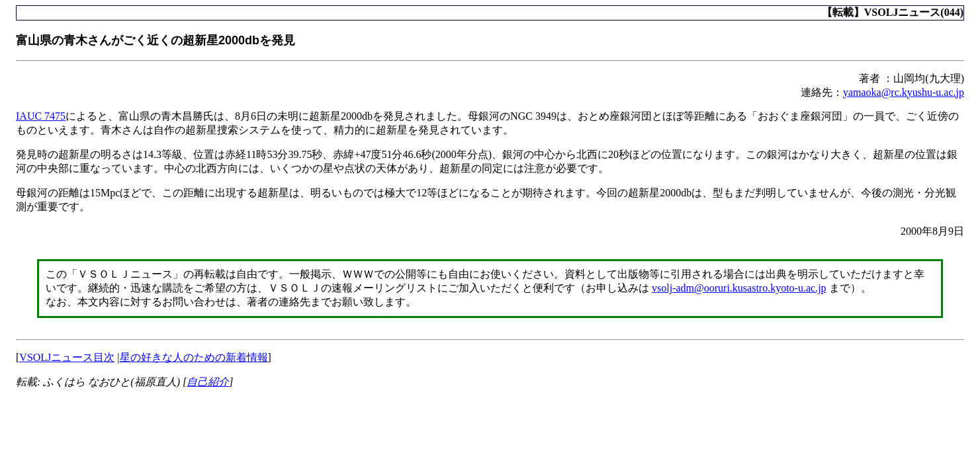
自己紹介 (208, 382)
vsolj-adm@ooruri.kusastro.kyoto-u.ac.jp (739, 288)
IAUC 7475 (41, 116)
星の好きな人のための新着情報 (194, 357)
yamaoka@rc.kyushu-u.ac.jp (904, 92)
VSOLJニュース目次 (67, 357)
